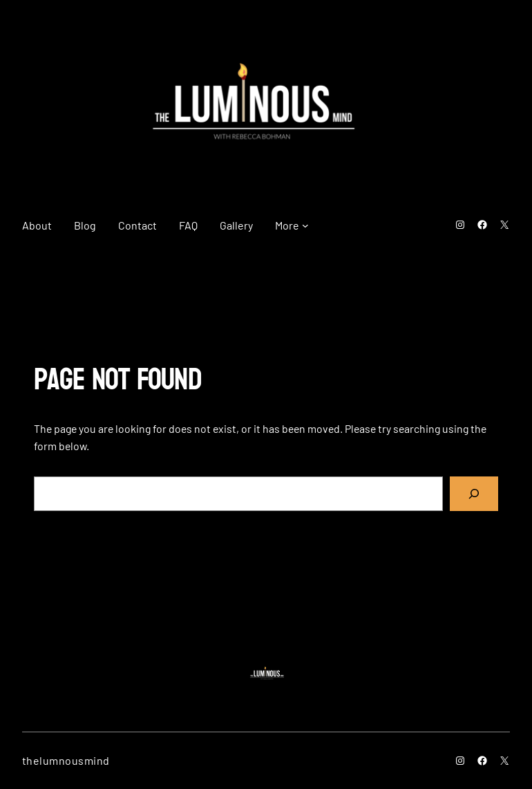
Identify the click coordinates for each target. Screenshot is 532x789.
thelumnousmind (66, 760)
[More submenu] (305, 225)
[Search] (474, 493)
